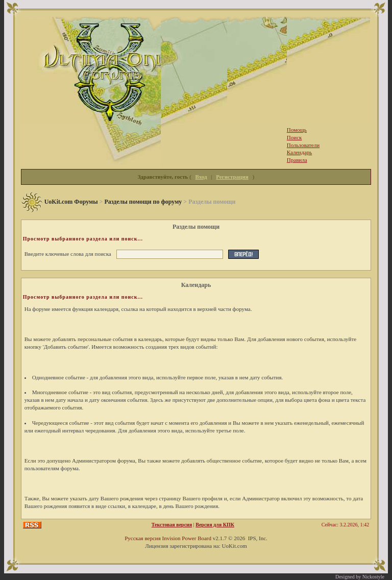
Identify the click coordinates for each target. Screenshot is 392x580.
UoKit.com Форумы (71, 202)
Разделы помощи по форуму (143, 202)
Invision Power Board (187, 538)
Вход (201, 177)
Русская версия (143, 538)
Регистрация (232, 177)
